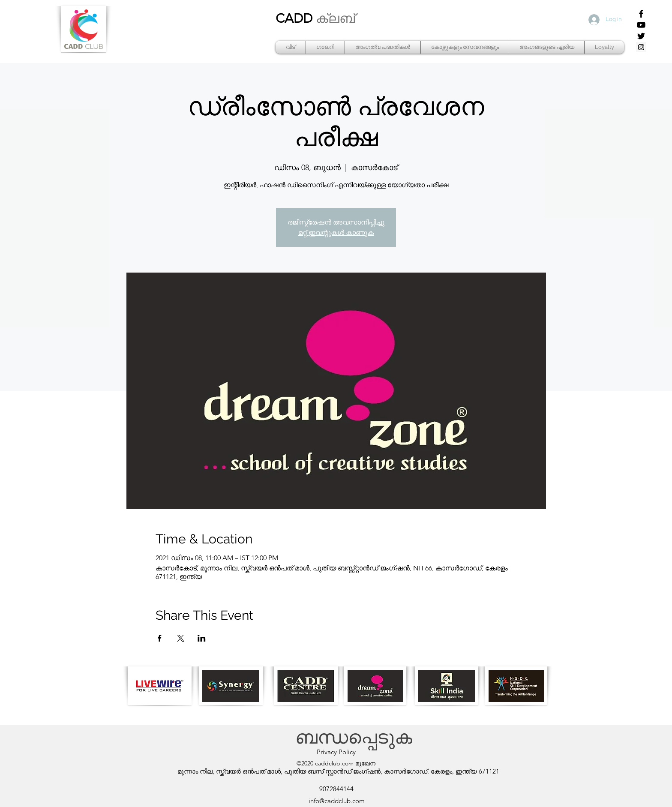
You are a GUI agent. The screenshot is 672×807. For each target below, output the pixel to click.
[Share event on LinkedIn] (202, 638)
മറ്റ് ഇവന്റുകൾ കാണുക (336, 232)
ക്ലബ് (335, 18)
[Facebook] (641, 14)
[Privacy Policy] (336, 752)
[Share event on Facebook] (160, 638)
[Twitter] (641, 36)
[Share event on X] (181, 638)
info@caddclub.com (337, 801)
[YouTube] (641, 25)
